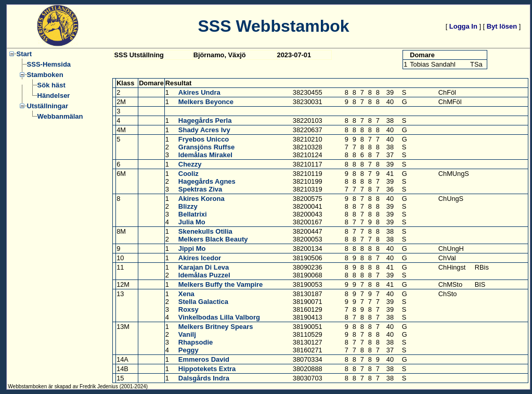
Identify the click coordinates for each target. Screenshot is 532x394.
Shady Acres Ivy (204, 130)
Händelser (54, 96)
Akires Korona (202, 199)
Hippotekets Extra (207, 369)
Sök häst (51, 85)
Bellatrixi (193, 214)
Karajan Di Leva (204, 267)
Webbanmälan (60, 116)
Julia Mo (192, 222)
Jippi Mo (192, 249)
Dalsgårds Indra (204, 378)
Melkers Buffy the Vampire (221, 284)
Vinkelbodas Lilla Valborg (219, 317)
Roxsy (189, 309)
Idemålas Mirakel (205, 155)
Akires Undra (199, 92)
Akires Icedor (200, 258)
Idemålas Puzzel (204, 275)
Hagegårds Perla (205, 120)
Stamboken (45, 75)
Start (24, 54)
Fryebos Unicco (204, 139)
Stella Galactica (203, 302)
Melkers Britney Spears (216, 327)
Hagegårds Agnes (207, 181)
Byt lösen (502, 26)
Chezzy (190, 164)
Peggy (189, 350)
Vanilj (187, 334)
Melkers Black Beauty (213, 239)
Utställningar (48, 106)
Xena (186, 294)
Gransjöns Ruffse (206, 147)
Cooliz (189, 174)
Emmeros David (204, 359)
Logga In (463, 26)
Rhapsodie (196, 342)
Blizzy (188, 206)
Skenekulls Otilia (205, 231)
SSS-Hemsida (49, 64)
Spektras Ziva (200, 189)
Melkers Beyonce (206, 102)
